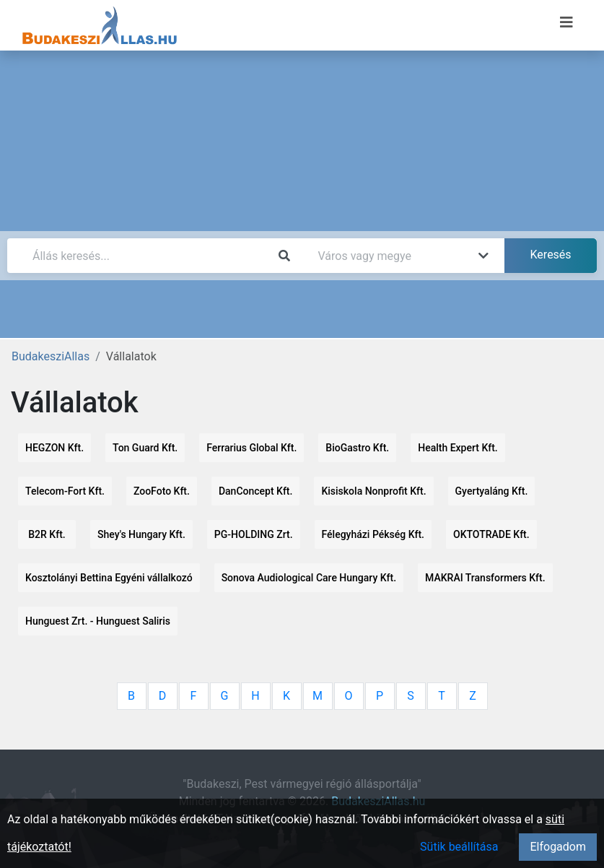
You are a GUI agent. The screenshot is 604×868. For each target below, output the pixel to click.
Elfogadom (558, 847)
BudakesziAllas (51, 356)
